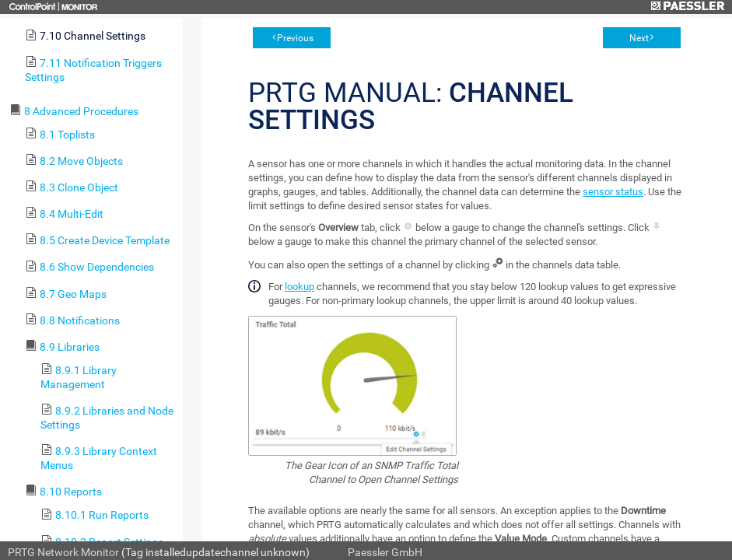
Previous (295, 38)
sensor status (613, 192)
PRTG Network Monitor (63, 552)
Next (639, 38)
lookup (299, 287)
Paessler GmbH (385, 552)
